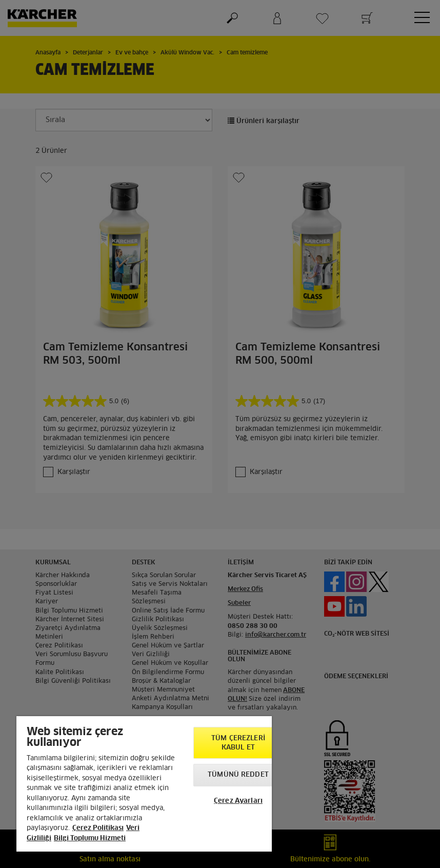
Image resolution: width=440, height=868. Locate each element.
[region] (144, 784)
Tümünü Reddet (238, 775)
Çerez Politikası (98, 828)
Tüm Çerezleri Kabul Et (238, 743)
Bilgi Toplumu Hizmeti (90, 839)
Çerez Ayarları (238, 801)
